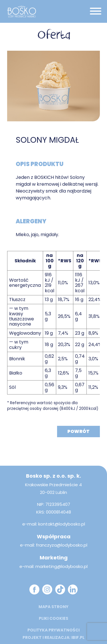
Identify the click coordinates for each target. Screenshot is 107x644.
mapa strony (53, 607)
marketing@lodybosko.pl (61, 566)
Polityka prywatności (53, 630)
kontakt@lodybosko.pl (62, 524)
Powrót (78, 431)
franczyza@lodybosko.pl (62, 545)
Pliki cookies (53, 618)
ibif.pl (78, 637)
